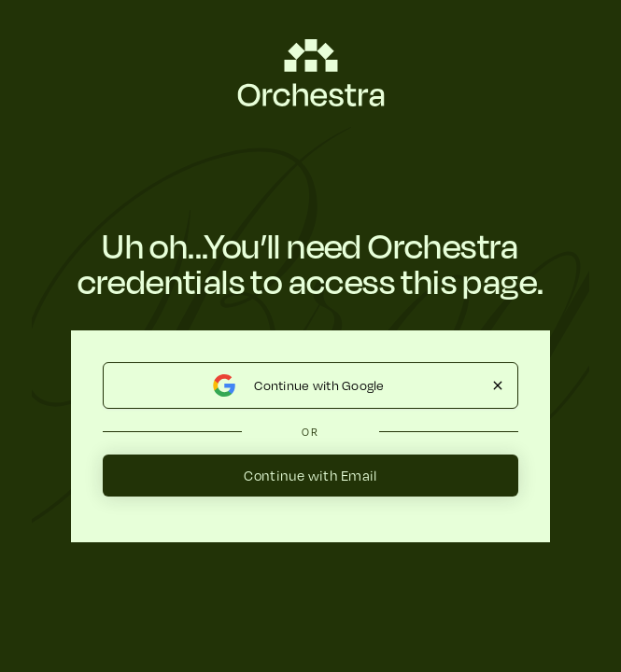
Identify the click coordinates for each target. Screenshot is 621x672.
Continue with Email (310, 475)
